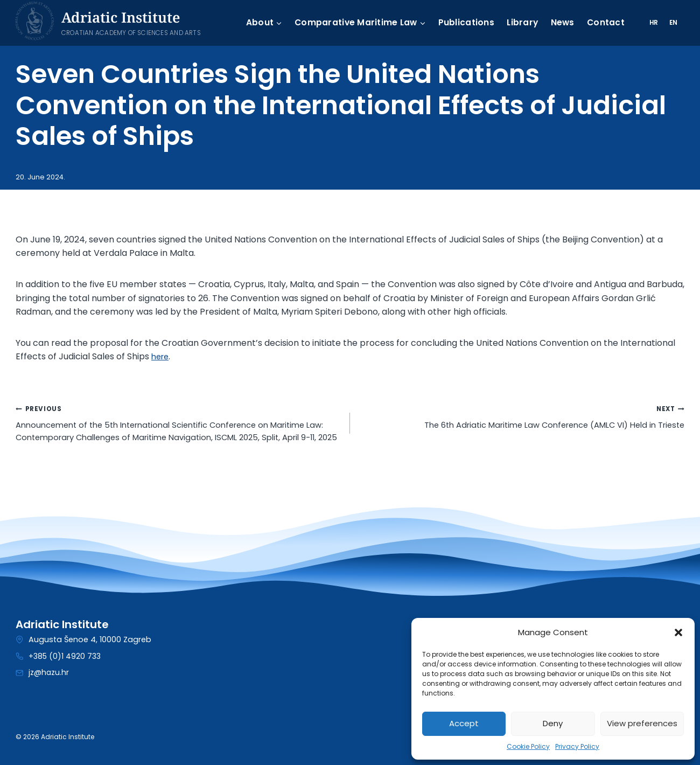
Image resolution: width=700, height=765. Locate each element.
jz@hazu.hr (49, 673)
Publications (461, 23)
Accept (464, 723)
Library (519, 23)
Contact (604, 23)
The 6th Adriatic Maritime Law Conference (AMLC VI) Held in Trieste (521, 418)
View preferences (642, 723)
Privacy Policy (577, 746)
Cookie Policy (528, 746)
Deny (553, 723)
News (560, 23)
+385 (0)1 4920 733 (65, 656)
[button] (678, 632)
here (161, 356)
